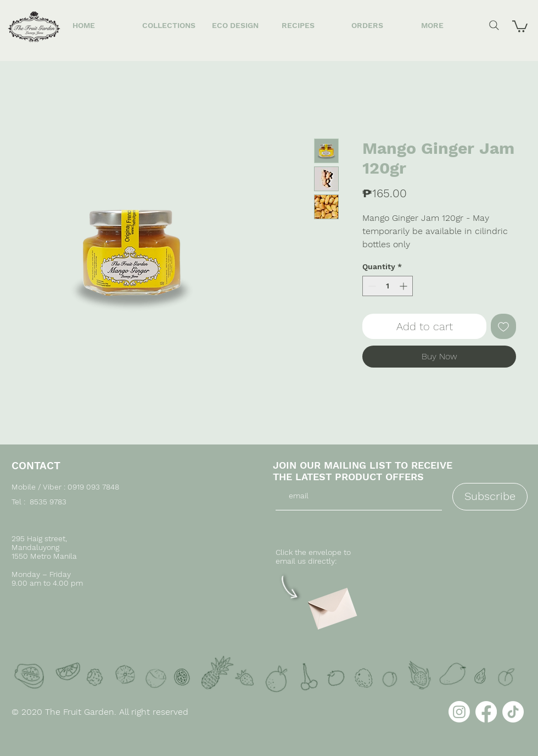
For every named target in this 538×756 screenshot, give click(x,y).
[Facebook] (486, 712)
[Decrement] (371, 286)
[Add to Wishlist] (503, 326)
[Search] (494, 25)
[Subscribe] (490, 497)
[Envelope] (331, 605)
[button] (520, 26)
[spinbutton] (388, 286)
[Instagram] (459, 712)
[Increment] (404, 286)
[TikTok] (513, 712)
